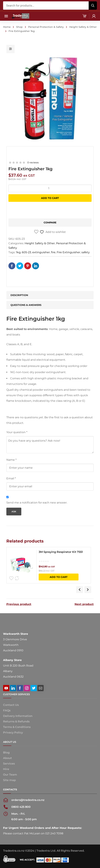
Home (7, 27)
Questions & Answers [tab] (26, 305)
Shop (19, 27)
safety (86, 252)
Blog (6, 753)
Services (9, 764)
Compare (50, 223)
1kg (18, 252)
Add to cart (50, 198)
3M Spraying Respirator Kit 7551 (61, 552)
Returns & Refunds (16, 721)
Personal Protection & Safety (46, 27)
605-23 (26, 252)
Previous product (19, 604)
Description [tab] (19, 295)
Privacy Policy (13, 733)
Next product (84, 604)
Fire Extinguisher (68, 252)
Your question (17, 432)
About (7, 758)
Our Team (10, 775)
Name (11, 460)
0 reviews (33, 162)
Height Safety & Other (83, 27)
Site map (9, 780)
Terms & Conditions (17, 727)
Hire (6, 769)
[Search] (93, 6)
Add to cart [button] (59, 577)
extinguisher (41, 252)
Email (11, 478)
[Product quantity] (50, 188)
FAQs (7, 710)
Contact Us (11, 705)
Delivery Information (18, 716)
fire (53, 252)
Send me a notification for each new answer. (37, 503)
